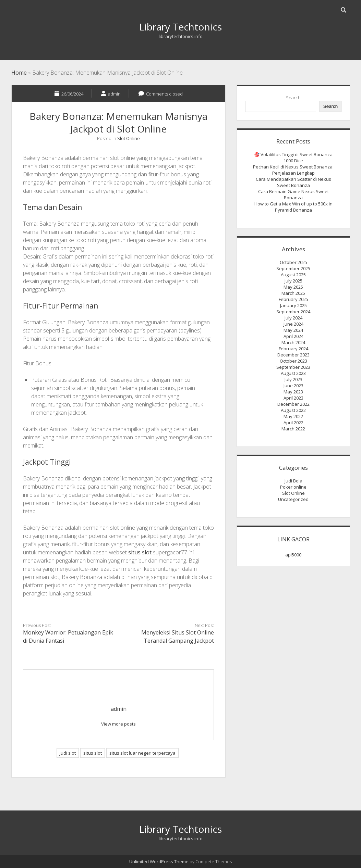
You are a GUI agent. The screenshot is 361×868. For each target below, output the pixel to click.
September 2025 (293, 268)
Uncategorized (293, 499)
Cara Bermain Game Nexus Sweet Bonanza (293, 194)
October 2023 (293, 361)
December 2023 (293, 355)
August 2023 (293, 373)
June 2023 (293, 386)
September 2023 (293, 367)
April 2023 (293, 398)
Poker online (293, 487)
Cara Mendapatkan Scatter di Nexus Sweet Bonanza (293, 182)
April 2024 (293, 336)
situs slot (140, 552)
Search (293, 98)
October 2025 (293, 262)
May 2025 (293, 287)
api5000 (293, 555)
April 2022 (293, 423)
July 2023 (293, 379)
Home (19, 73)
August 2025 (293, 275)
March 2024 (293, 342)
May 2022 (293, 416)
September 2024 (293, 312)
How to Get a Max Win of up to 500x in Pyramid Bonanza (293, 207)
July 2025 (293, 281)
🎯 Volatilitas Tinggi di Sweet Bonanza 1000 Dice (293, 158)
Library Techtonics (180, 27)
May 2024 (293, 330)
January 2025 (293, 305)
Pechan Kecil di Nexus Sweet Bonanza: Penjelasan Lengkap (293, 170)
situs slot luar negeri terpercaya (142, 753)
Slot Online (129, 138)
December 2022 (293, 404)
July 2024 (293, 318)
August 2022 (293, 410)
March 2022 (293, 429)
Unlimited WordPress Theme (159, 861)
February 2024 (293, 349)
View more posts (118, 724)
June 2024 (293, 324)
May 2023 (293, 392)
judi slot (68, 753)
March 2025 (293, 293)
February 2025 (293, 299)
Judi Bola (293, 481)
